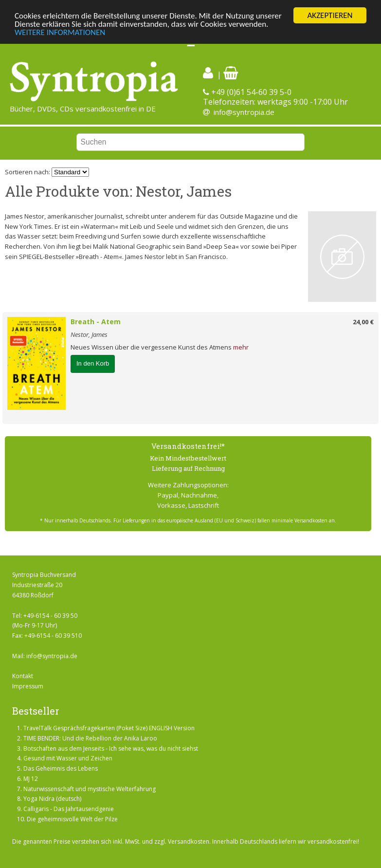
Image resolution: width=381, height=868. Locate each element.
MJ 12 (31, 779)
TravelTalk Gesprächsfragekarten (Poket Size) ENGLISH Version (109, 728)
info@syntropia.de (244, 112)
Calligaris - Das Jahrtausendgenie (69, 809)
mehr (241, 347)
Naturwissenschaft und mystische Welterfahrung (90, 789)
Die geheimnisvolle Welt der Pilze (72, 819)
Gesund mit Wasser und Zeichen (68, 758)
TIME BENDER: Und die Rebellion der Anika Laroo (90, 738)
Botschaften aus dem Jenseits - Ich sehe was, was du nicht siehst (111, 748)
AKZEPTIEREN (330, 15)
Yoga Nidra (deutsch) (52, 799)
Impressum (28, 686)
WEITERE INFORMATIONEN (60, 32)
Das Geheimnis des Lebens (61, 768)
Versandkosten (189, 841)
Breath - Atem (96, 322)
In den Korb (93, 363)
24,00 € (363, 322)
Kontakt (23, 676)
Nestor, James (89, 334)
